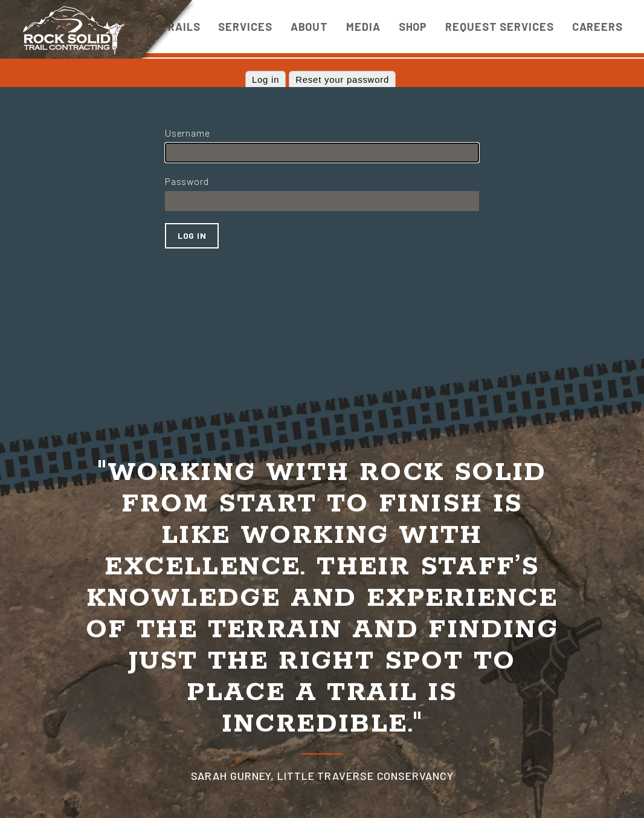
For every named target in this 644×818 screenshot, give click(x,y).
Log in (266, 80)
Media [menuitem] (363, 27)
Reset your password (342, 80)
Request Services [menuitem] (499, 27)
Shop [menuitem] (413, 27)
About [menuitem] (310, 27)
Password (187, 181)
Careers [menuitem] (597, 27)
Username (187, 133)
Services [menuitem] (245, 27)
